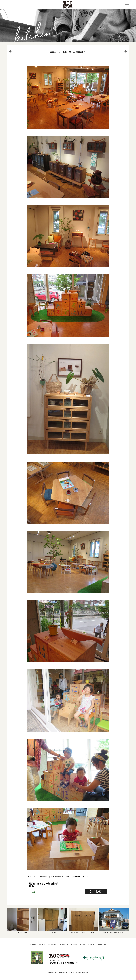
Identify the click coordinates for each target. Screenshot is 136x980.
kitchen (64, 945)
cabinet (52, 945)
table (42, 945)
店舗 (34, 892)
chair (33, 945)
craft (74, 945)
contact (102, 945)
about (91, 945)
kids (82, 945)
